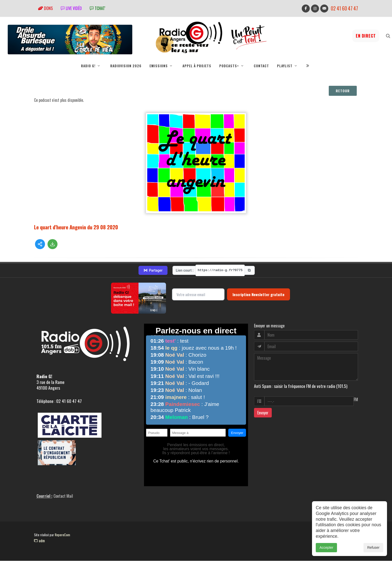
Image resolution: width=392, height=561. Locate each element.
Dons (45, 8)
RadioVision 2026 (126, 66)
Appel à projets (197, 66)
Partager (153, 271)
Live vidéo (71, 8)
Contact (261, 66)
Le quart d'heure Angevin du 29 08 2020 (76, 227)
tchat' (97, 8)
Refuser (373, 547)
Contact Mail (63, 496)
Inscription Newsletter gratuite (258, 295)
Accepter (326, 547)
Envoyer (263, 413)
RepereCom (62, 535)
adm (39, 541)
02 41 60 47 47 (344, 8)
